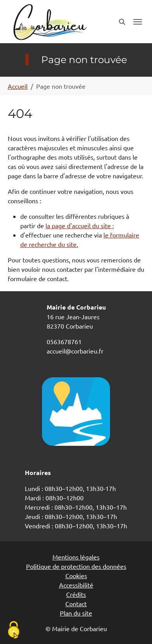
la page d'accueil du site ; (80, 225)
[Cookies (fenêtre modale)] (14, 631)
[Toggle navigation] (138, 22)
